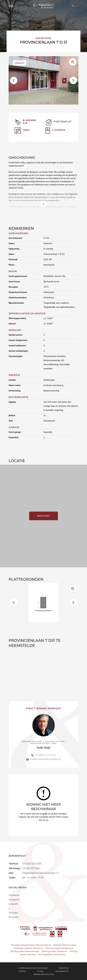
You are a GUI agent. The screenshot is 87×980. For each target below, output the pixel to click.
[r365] (36, 934)
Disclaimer (64, 968)
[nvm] (52, 934)
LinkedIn (13, 904)
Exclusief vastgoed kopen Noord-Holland (31, 945)
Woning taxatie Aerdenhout (59, 948)
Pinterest (14, 917)
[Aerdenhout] (43, 6)
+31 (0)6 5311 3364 (31, 868)
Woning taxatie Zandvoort (54, 951)
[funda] (25, 928)
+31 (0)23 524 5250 (32, 864)
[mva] (60, 934)
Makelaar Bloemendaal (65, 945)
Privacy (40, 971)
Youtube (13, 913)
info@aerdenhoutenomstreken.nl (45, 759)
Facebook (14, 895)
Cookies (22, 971)
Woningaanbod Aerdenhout (52, 955)
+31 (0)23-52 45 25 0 (45, 755)
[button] (14, 80)
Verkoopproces (62, 971)
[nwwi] (61, 928)
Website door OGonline (43, 974)
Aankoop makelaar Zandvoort (29, 948)
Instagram (14, 900)
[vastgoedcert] (43, 928)
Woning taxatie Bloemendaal (25, 951)
